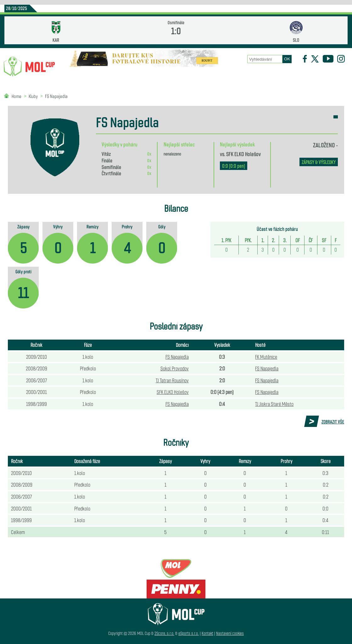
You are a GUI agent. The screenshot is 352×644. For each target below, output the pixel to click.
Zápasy (221, 76)
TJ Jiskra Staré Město (274, 404)
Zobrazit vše (333, 422)
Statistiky (146, 76)
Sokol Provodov (175, 368)
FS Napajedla (56, 96)
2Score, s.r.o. (164, 633)
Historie (255, 76)
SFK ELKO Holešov (243, 154)
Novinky (79, 76)
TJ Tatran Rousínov (172, 380)
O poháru (186, 76)
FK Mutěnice (266, 357)
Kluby (112, 76)
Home (17, 96)
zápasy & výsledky (319, 162)
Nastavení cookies (230, 633)
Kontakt (207, 633)
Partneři (331, 76)
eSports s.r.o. (189, 633)
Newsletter (293, 76)
